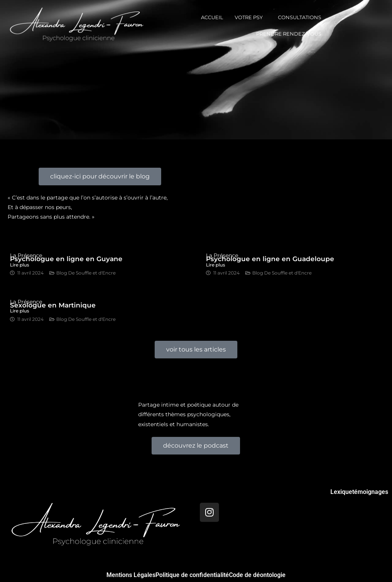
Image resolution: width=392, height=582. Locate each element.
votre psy (249, 17)
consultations (300, 17)
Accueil (212, 17)
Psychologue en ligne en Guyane (66, 259)
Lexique (341, 492)
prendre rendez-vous (289, 34)
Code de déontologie (257, 575)
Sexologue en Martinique (53, 305)
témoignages (370, 492)
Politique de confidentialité (192, 575)
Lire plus (20, 311)
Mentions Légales (131, 575)
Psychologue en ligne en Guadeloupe (270, 259)
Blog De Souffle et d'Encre (86, 273)
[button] (251, 17)
